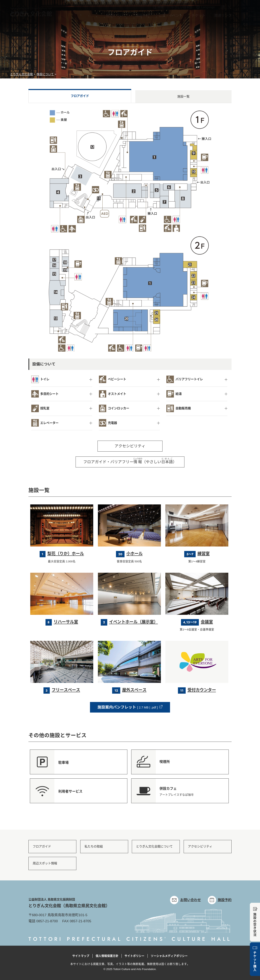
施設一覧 (183, 96)
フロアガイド (80, 96)
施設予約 (142, 17)
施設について (116, 17)
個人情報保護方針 (107, 956)
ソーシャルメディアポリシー (169, 956)
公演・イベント (171, 17)
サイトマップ (81, 956)
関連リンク (223, 17)
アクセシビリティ (130, 446)
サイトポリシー (134, 956)
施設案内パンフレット (128, 707)
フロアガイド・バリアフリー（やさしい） (130, 461)
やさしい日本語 (182, 8)
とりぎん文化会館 (22, 74)
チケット (198, 17)
